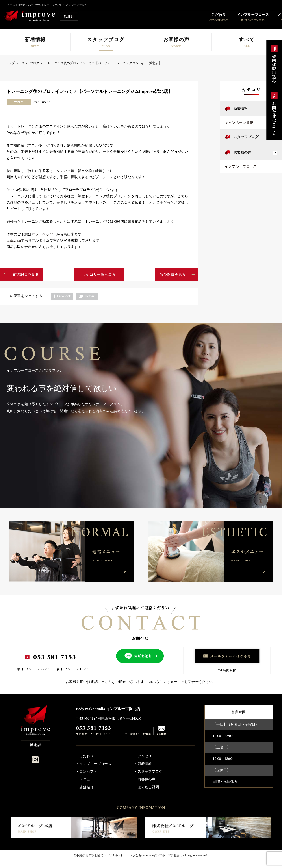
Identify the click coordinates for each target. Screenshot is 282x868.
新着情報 (241, 109)
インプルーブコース (241, 166)
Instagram (14, 240)
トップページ (15, 63)
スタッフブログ (246, 137)
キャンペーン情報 (239, 123)
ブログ (35, 63)
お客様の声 (242, 152)
